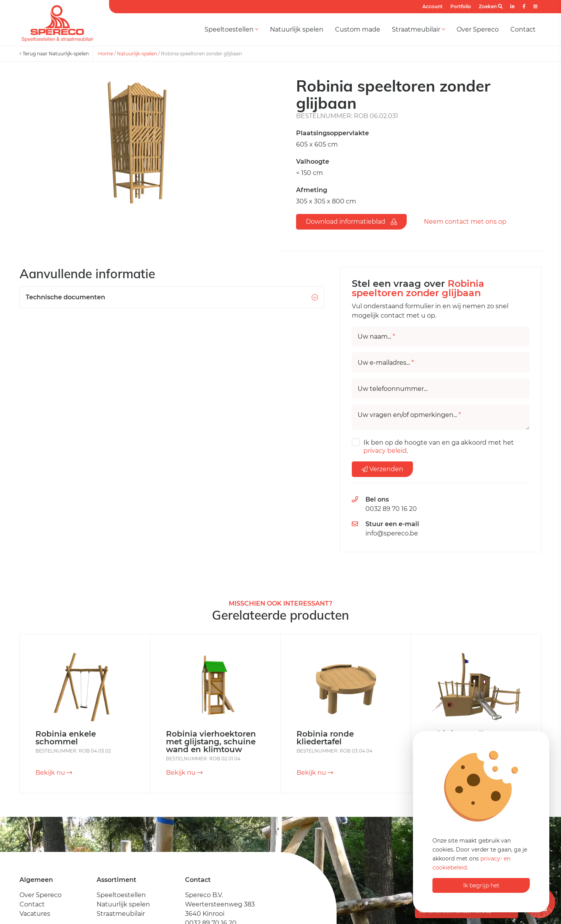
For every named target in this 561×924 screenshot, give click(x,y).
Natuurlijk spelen (297, 29)
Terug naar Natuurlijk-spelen (54, 54)
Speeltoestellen (231, 29)
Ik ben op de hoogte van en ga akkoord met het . (439, 447)
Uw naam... (376, 337)
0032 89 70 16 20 (391, 509)
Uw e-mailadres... (386, 363)
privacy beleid (385, 451)
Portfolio (461, 6)
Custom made (358, 29)
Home (106, 54)
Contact (523, 29)
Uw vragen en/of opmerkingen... (409, 415)
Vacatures (35, 914)
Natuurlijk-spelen (137, 54)
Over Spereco (478, 29)
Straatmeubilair (418, 29)
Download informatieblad (351, 222)
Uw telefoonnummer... (393, 389)
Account (432, 6)
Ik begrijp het (481, 885)
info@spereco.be (392, 533)
